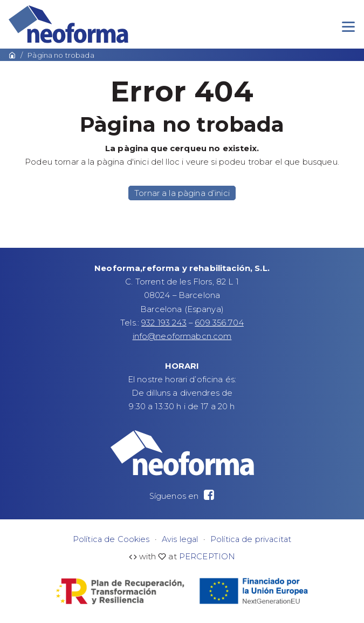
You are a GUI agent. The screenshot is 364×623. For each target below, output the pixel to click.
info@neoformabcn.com (182, 336)
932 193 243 (164, 323)
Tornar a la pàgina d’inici (182, 193)
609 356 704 (219, 323)
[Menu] (348, 28)
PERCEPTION (207, 557)
